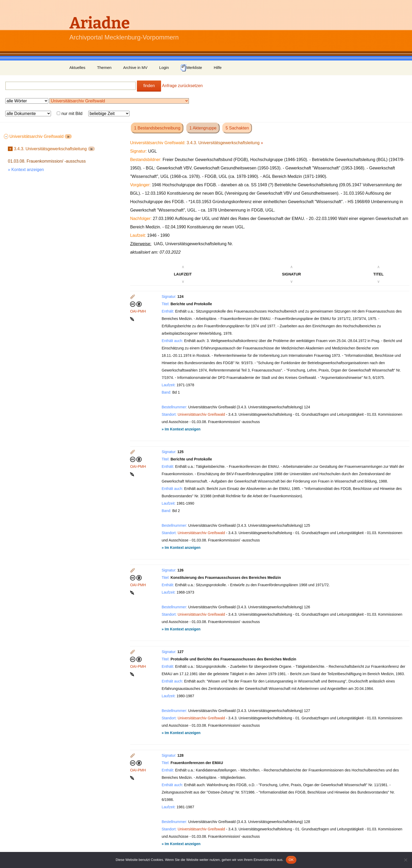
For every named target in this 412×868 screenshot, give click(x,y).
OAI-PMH (138, 311)
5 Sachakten (237, 128)
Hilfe (218, 67)
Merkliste (191, 68)
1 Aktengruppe (203, 128)
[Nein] (405, 860)
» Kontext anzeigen (26, 170)
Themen (104, 67)
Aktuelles (77, 67)
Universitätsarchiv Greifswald (201, 414)
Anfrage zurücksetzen (182, 86)
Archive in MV (135, 67)
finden (149, 86)
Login (164, 67)
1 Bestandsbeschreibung (157, 128)
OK (291, 860)
